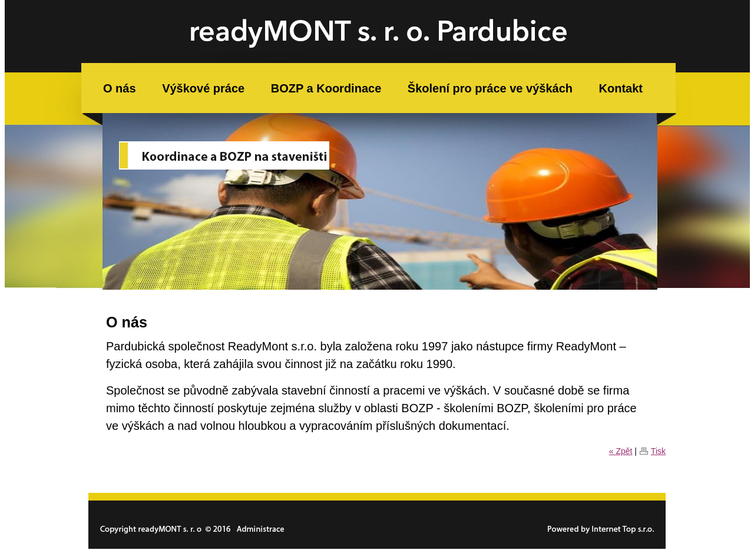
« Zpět (621, 451)
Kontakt (621, 88)
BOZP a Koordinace (326, 88)
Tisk (658, 451)
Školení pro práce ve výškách (490, 88)
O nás (120, 88)
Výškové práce (203, 88)
